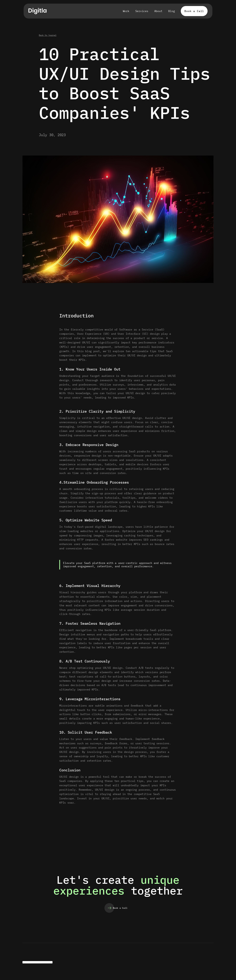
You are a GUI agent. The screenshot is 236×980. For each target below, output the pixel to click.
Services (142, 11)
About (158, 11)
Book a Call (194, 11)
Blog (172, 11)
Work (126, 11)
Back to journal (48, 35)
